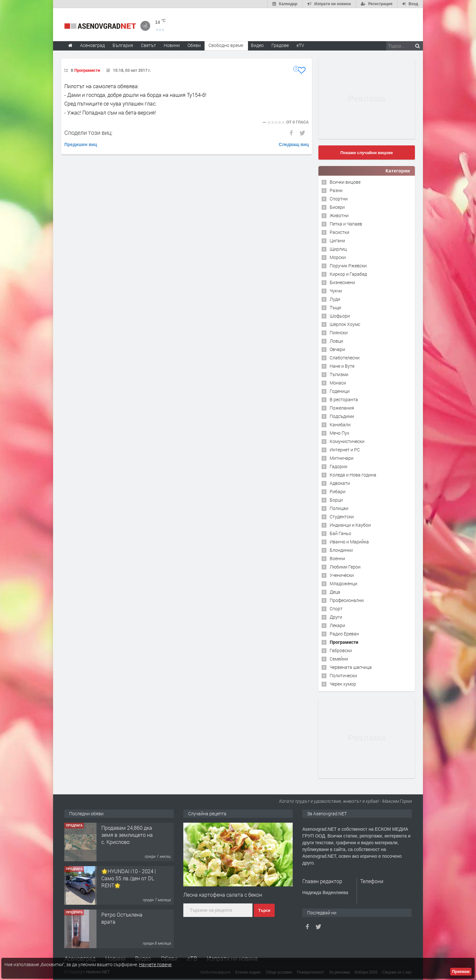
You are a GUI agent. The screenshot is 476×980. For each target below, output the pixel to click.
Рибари (338, 491)
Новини (172, 45)
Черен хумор (343, 684)
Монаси (338, 383)
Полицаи (339, 508)
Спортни (339, 199)
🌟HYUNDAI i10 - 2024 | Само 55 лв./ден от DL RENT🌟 (129, 878)
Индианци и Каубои (350, 525)
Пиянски (339, 333)
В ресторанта (344, 399)
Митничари (342, 458)
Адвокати (340, 483)
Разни (336, 190)
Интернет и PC (345, 450)
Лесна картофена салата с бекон (223, 895)
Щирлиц (338, 249)
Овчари (337, 349)
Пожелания (342, 408)
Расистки (339, 232)
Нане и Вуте (342, 366)
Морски (338, 257)
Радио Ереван (344, 634)
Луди (335, 299)
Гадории (339, 466)
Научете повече (155, 964)
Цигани (337, 240)
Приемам (461, 972)
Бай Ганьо (340, 533)
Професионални (347, 600)
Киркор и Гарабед (348, 274)
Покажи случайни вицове (367, 153)
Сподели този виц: (88, 133)
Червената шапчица (351, 667)
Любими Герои (345, 567)
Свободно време (226, 45)
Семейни (339, 659)
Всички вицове (345, 182)
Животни (339, 215)
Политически (343, 675)
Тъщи (335, 307)
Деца (335, 592)
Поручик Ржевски (348, 266)
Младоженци (343, 583)
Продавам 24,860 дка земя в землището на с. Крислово (127, 835)
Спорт (336, 609)
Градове (280, 45)
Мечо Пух (339, 433)
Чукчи (336, 291)
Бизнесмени (342, 282)
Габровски (341, 650)
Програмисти (87, 70)
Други (336, 617)
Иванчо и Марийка (349, 542)
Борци (336, 500)
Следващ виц (294, 144)
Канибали (340, 425)
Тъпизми (339, 374)
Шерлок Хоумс (345, 324)
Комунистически (347, 441)
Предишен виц (81, 144)
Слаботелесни (345, 358)
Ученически (342, 575)
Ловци (336, 341)
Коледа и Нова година (353, 475)
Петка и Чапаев (346, 224)
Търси (264, 911)
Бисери (337, 207)
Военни (337, 558)
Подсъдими (342, 416)
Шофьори (340, 316)
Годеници (340, 391)
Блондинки (341, 550)
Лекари (337, 625)
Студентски (342, 517)
